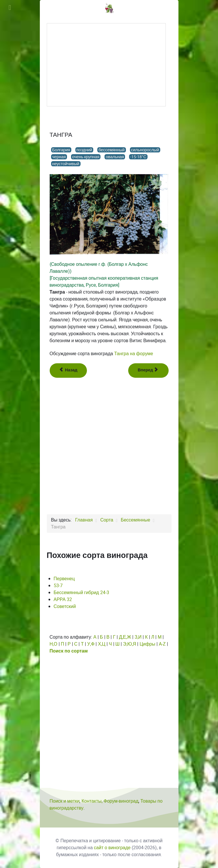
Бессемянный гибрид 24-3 (81, 593)
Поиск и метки (65, 801)
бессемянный (111, 150)
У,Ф (91, 644)
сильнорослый (145, 150)
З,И (138, 637)
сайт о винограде (112, 848)
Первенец (64, 579)
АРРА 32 (63, 599)
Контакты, (92, 801)
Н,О (54, 644)
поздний (84, 150)
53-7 (58, 586)
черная (59, 157)
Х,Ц (102, 644)
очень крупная (86, 157)
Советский (65, 606)
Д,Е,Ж (125, 637)
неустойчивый (66, 164)
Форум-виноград (121, 801)
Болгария (61, 150)
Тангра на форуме (134, 354)
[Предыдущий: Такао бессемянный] (68, 371)
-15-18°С (138, 157)
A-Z (162, 644)
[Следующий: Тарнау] (148, 371)
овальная (115, 157)
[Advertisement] (106, 65)
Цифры (147, 644)
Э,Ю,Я (130, 644)
